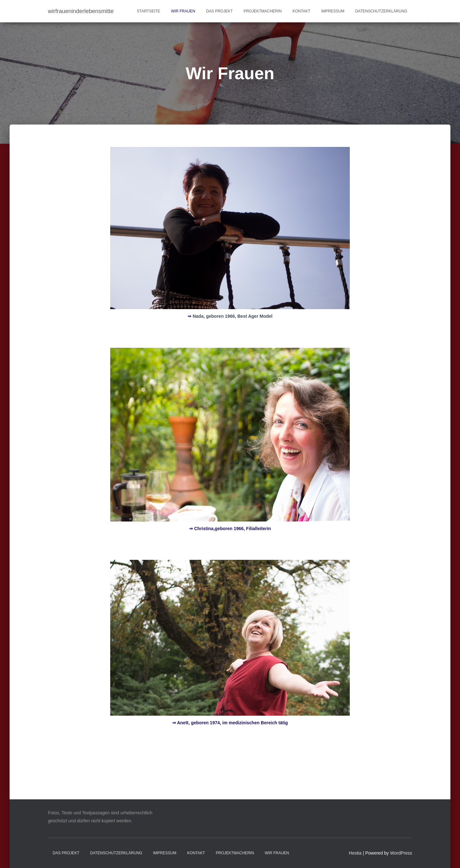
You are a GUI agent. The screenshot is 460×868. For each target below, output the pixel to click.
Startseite (148, 11)
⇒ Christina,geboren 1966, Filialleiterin (230, 529)
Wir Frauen (183, 11)
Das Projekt (219, 11)
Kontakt (302, 11)
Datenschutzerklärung (381, 11)
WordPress (401, 853)
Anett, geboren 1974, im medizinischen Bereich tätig (230, 723)
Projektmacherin (262, 11)
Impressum (333, 11)
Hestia (355, 853)
